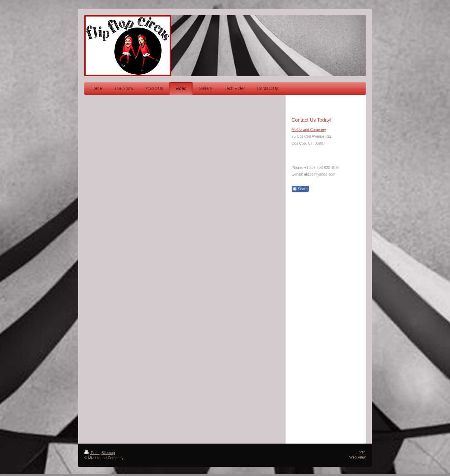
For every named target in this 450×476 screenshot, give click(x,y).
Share (300, 189)
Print (92, 453)
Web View (357, 457)
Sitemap (108, 453)
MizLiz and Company (309, 130)
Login (361, 452)
